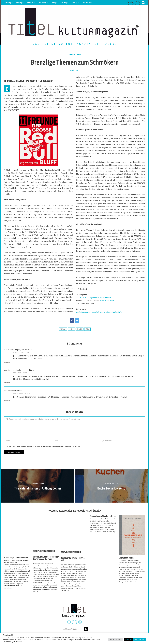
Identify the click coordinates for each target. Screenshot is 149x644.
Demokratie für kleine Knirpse (44, 551)
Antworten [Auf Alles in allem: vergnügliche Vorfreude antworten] (7, 362)
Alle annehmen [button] (140, 639)
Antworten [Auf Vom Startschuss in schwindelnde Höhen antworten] (7, 383)
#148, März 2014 (107, 301)
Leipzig (71, 329)
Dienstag (19, 3)
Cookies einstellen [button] (115, 639)
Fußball (63, 329)
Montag (8, 3)
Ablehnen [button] (128, 639)
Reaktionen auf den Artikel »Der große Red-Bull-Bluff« (99, 312)
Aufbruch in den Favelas (13, 391)
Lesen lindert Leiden (126, 558)
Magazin (80, 329)
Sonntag (74, 3)
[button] (86, 629)
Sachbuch (71, 55)
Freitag (53, 3)
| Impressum (86, 3)
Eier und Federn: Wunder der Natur (103, 516)
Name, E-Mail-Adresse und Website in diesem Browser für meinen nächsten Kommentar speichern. (44, 447)
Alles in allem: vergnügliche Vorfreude (18, 350)
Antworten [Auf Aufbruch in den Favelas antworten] (7, 401)
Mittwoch (30, 3)
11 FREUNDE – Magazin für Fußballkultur (94, 298)
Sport (87, 329)
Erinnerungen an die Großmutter (16, 558)
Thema (79, 55)
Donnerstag (42, 3)
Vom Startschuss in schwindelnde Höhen (19, 370)
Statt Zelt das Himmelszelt (71, 552)
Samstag (64, 3)
